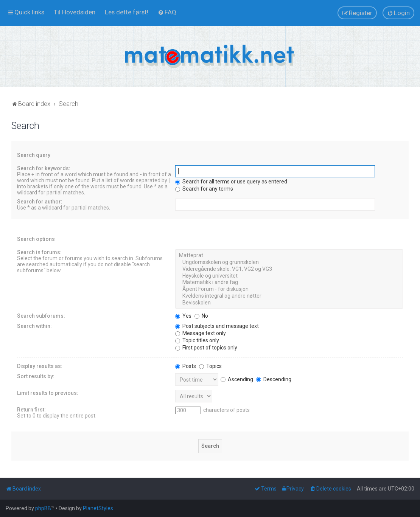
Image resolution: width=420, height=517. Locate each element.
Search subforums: (41, 316)
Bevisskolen (289, 303)
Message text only (201, 333)
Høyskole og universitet (289, 276)
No (201, 316)
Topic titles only (197, 340)
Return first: (31, 410)
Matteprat (289, 256)
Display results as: (40, 366)
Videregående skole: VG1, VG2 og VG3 (289, 269)
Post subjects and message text (217, 326)
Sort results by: (36, 376)
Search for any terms (204, 189)
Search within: (34, 326)
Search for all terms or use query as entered (231, 182)
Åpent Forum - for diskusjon (289, 289)
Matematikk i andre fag (289, 283)
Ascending (237, 379)
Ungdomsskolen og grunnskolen (289, 262)
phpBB (43, 508)
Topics (210, 366)
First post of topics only (206, 348)
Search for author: (40, 202)
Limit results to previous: (48, 393)
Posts (186, 366)
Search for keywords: (44, 168)
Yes (183, 316)
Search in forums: (39, 252)
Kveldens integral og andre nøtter (289, 296)
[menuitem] (75, 12)
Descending (274, 379)
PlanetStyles (98, 508)
